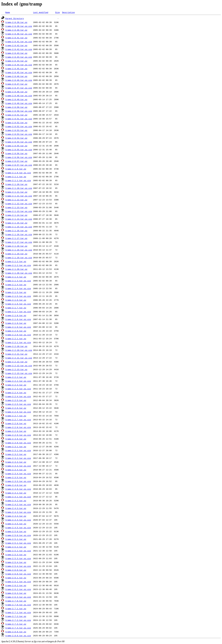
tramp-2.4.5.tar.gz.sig (18, 528)
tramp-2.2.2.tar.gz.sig (18, 381)
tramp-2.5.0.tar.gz (16, 531)
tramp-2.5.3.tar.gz (16, 555)
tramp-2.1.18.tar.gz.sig (19, 250)
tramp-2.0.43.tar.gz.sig (19, 57)
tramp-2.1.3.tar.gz (16, 277)
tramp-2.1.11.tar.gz (16, 192)
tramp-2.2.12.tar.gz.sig (19, 366)
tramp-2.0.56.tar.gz (16, 153)
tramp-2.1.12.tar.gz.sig (19, 204)
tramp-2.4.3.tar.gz (16, 508)
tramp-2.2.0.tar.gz (16, 331)
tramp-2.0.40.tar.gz (16, 30)
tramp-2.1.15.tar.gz (16, 223)
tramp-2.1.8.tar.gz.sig (18, 319)
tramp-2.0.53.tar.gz (16, 130)
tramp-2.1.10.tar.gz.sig (19, 188)
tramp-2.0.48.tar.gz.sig (19, 96)
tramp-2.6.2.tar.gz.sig (18, 589)
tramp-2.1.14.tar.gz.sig (19, 219)
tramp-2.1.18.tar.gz (16, 246)
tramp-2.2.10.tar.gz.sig (19, 350)
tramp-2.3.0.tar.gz (16, 439)
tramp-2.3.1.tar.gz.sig (18, 450)
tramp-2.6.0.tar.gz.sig (18, 574)
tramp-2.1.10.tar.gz (16, 184)
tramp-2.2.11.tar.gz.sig (19, 358)
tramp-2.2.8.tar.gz (16, 423)
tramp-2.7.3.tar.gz (16, 624)
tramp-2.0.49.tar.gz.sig (19, 103)
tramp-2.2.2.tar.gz (16, 377)
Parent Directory (15, 18)
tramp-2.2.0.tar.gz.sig (18, 335)
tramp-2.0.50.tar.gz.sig (19, 111)
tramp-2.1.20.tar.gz (16, 269)
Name (8, 12)
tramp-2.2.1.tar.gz (16, 339)
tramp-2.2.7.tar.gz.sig (18, 420)
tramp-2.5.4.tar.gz (16, 562)
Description (68, 12)
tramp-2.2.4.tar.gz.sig (18, 396)
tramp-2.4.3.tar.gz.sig (18, 512)
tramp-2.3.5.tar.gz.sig (18, 481)
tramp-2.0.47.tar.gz (16, 84)
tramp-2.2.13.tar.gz (16, 369)
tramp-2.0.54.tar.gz (16, 138)
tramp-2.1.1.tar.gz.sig (18, 180)
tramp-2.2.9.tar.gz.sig (18, 435)
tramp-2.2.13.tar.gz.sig (19, 373)
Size (57, 12)
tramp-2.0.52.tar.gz (16, 123)
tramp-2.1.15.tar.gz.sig (19, 227)
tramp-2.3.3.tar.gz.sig (18, 466)
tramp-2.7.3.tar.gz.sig (18, 628)
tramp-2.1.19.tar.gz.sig (19, 258)
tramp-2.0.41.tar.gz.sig (19, 42)
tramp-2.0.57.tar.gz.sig (19, 165)
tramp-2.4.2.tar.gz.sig (18, 504)
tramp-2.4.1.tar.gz (16, 493)
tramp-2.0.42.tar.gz (16, 45)
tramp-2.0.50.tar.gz (16, 107)
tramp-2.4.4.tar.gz (16, 516)
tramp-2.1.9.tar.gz (16, 323)
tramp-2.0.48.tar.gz (16, 92)
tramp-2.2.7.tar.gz (16, 416)
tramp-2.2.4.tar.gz (16, 393)
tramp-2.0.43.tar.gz (16, 53)
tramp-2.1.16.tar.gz (16, 231)
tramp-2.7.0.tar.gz (16, 601)
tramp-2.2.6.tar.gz (16, 408)
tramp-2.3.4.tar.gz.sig (18, 474)
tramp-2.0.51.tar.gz (16, 115)
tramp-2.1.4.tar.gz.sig (18, 288)
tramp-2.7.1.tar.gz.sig (18, 612)
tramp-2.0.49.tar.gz (16, 99)
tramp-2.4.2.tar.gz (16, 501)
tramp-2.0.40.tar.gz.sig (19, 34)
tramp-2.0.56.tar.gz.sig (19, 157)
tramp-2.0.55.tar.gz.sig (19, 150)
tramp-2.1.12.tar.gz (16, 200)
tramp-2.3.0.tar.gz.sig (18, 443)
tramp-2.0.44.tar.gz (16, 61)
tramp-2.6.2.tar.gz (16, 585)
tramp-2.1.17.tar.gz (16, 238)
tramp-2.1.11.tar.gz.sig (19, 196)
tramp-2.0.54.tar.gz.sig (19, 142)
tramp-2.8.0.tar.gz (16, 632)
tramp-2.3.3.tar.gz (16, 462)
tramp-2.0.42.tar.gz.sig (19, 49)
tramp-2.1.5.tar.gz (16, 292)
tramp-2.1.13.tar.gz (16, 207)
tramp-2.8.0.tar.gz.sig (18, 636)
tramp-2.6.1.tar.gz (16, 578)
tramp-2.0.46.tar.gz (16, 76)
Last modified (41, 12)
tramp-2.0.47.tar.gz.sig (19, 88)
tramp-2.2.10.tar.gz (16, 346)
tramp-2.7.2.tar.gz (16, 616)
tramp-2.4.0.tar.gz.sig (18, 489)
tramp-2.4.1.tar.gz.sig (18, 497)
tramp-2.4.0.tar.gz (16, 485)
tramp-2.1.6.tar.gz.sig (18, 304)
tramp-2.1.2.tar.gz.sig (18, 265)
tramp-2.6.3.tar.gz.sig (18, 597)
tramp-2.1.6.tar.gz (16, 300)
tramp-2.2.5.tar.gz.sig (18, 404)
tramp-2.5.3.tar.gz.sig (18, 558)
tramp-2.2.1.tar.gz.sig (18, 342)
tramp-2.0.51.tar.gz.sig (19, 119)
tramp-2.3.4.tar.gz (16, 470)
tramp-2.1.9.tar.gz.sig (18, 327)
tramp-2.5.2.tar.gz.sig (18, 551)
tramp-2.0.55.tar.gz (16, 146)
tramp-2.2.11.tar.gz (16, 354)
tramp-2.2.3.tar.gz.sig (18, 389)
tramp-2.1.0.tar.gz (16, 169)
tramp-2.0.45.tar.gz (16, 69)
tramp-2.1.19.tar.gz (16, 254)
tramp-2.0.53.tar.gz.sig (19, 134)
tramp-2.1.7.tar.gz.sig (18, 312)
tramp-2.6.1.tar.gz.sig (18, 582)
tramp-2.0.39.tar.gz (16, 22)
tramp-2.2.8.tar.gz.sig (18, 427)
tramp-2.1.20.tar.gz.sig (19, 273)
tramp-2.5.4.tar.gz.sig (18, 566)
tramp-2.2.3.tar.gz (16, 385)
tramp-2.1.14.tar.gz (16, 215)
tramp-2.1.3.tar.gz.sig (18, 281)
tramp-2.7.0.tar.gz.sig (18, 605)
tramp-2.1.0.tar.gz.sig (18, 173)
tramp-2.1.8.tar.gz (16, 315)
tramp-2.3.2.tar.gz (16, 454)
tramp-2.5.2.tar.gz (16, 547)
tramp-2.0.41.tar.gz (16, 38)
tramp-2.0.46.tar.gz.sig (19, 80)
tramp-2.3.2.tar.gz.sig (18, 458)
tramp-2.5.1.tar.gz (16, 539)
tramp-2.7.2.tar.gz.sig (18, 620)
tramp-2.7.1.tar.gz (16, 609)
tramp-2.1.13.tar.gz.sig (19, 211)
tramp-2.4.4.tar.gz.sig (18, 520)
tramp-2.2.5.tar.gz (16, 400)
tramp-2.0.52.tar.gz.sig (19, 126)
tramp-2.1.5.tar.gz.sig (18, 296)
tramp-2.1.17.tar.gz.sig (19, 242)
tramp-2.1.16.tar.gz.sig (19, 234)
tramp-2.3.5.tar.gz (16, 477)
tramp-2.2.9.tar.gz (16, 431)
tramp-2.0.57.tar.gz (16, 161)
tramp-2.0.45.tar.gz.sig (19, 72)
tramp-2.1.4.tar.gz (16, 285)
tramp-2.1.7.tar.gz (16, 308)
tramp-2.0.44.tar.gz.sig (19, 65)
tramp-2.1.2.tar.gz (16, 261)
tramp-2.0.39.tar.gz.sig (19, 26)
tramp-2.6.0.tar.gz (16, 570)
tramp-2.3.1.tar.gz (16, 447)
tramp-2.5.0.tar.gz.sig (18, 535)
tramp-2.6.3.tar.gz (16, 593)
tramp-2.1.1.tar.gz (16, 177)
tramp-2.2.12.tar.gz (16, 362)
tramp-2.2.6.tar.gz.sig (18, 412)
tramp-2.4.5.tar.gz (16, 524)
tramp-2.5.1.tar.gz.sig (18, 543)
